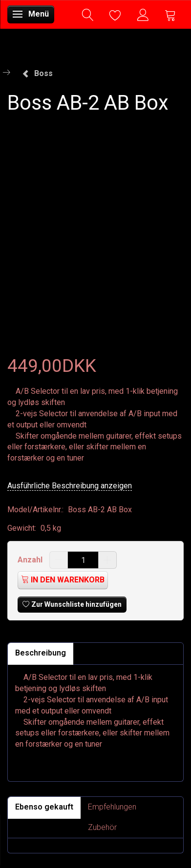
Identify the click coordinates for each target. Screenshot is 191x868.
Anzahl (31, 560)
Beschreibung (41, 653)
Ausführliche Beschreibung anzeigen (70, 486)
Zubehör (102, 827)
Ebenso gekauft (44, 807)
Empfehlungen (112, 807)
